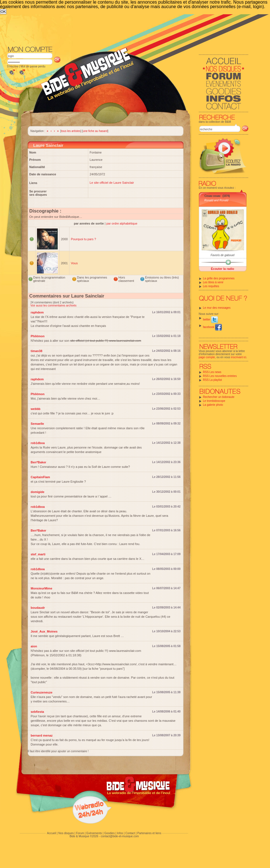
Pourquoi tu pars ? (83, 239)
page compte (207, 357)
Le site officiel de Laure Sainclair (112, 183)
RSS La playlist (213, 380)
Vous (74, 263)
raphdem (37, 312)
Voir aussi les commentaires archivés (54, 306)
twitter (210, 319)
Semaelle (38, 424)
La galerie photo (213, 405)
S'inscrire (13, 66)
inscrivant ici (239, 357)
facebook (212, 327)
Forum (80, 833)
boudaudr (38, 608)
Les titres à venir (213, 282)
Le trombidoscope (214, 401)
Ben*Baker (39, 462)
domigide (38, 492)
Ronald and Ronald (217, 200)
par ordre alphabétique (122, 223)
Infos (120, 833)
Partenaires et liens (149, 833)
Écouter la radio (223, 269)
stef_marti (38, 554)
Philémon (38, 336)
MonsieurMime (42, 588)
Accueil (52, 833)
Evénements (94, 833)
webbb (36, 409)
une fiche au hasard (95, 131)
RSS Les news (212, 372)
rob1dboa (38, 443)
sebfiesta (38, 712)
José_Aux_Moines (44, 631)
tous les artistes (71, 131)
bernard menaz (42, 735)
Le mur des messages (217, 308)
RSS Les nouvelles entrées (220, 376)
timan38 (37, 351)
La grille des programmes (219, 278)
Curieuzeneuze (42, 692)
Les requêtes (211, 286)
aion (34, 646)
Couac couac (212, 196)
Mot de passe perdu (33, 66)
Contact (130, 833)
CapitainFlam (40, 477)
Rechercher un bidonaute (219, 397)
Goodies (109, 833)
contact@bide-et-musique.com (120, 836)
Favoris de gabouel (223, 255)
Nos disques (66, 833)
